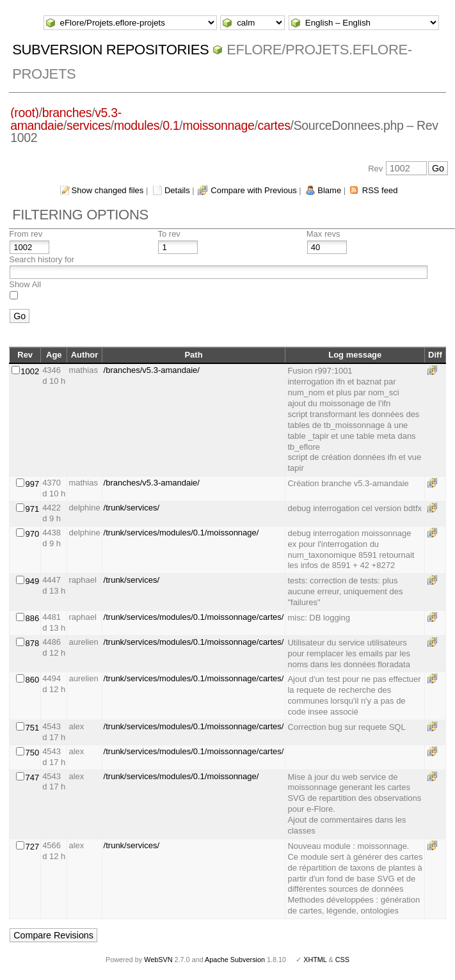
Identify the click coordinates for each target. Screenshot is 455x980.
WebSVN (158, 960)
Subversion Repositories (110, 50)
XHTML (315, 960)
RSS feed (380, 190)
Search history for (42, 259)
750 (32, 753)
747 (32, 778)
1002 (30, 371)
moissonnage (218, 125)
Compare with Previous (253, 190)
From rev (26, 234)
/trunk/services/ (132, 508)
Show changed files (108, 190)
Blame (329, 190)
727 (32, 847)
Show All (25, 284)
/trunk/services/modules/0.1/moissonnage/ (181, 533)
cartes (274, 125)
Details (177, 190)
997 (32, 484)
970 (32, 534)
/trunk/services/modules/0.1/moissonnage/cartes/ (194, 617)
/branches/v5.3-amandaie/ (152, 370)
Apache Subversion (235, 960)
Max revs (323, 234)
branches (67, 113)
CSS (342, 960)
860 (32, 680)
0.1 (171, 125)
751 (32, 728)
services (89, 125)
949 (32, 581)
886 (32, 618)
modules (137, 125)
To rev (169, 234)
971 (32, 509)
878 (32, 643)
